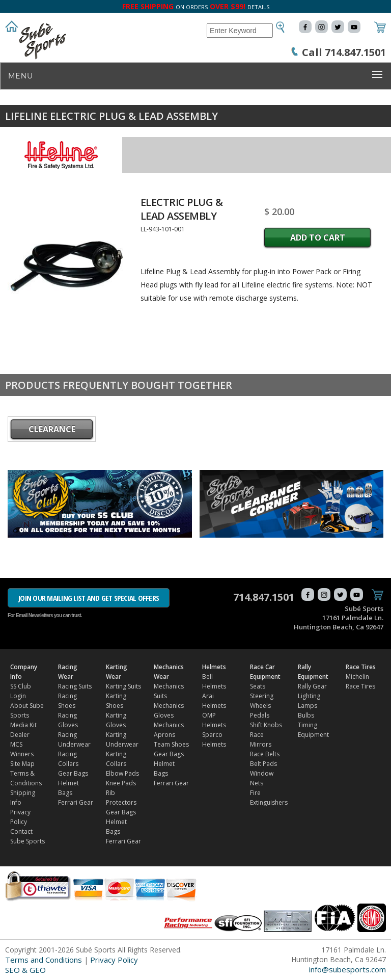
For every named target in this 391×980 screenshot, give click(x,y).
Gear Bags (73, 773)
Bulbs (306, 715)
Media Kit (23, 725)
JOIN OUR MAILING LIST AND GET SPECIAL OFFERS (89, 598)
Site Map (22, 764)
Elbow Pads (122, 773)
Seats (258, 686)
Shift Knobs (266, 725)
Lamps (308, 706)
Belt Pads (263, 764)
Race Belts (265, 754)
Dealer (20, 735)
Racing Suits (75, 686)
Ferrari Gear (76, 802)
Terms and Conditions (44, 960)
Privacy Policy (114, 960)
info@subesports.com (347, 969)
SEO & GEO (25, 970)
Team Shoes (171, 744)
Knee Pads (121, 783)
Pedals (260, 715)
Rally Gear (312, 686)
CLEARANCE (52, 429)
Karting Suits (123, 686)
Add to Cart (318, 237)
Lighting (309, 696)
